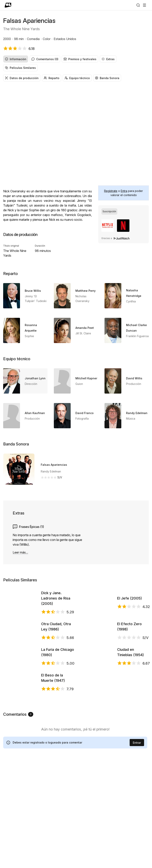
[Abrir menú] (144, 5)
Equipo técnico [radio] (77, 78)
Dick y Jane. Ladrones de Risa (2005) (56, 609)
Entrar (137, 848)
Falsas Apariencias (54, 465)
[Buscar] (138, 5)
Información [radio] (16, 59)
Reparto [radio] (52, 78)
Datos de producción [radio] (22, 78)
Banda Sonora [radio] (107, 78)
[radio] (109, 211)
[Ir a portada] (8, 5)
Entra (124, 191)
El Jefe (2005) (130, 609)
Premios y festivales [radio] (80, 59)
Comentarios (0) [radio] (45, 59)
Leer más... (20, 552)
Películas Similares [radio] (20, 68)
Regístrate (111, 191)
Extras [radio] (108, 59)
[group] (76, 63)
